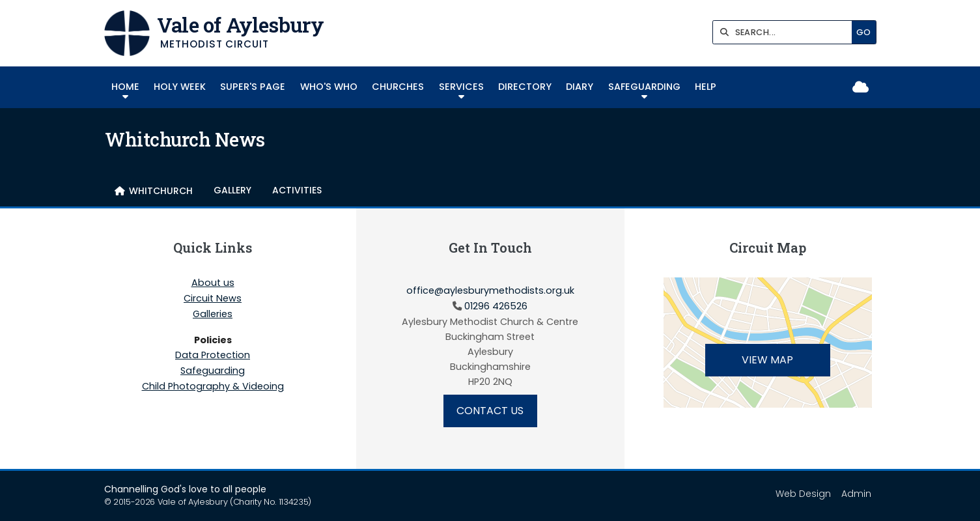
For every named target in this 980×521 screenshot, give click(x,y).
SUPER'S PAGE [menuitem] (253, 87)
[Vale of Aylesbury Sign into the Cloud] (861, 88)
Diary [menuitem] (580, 87)
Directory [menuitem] (525, 87)
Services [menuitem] (461, 87)
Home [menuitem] (125, 87)
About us (213, 283)
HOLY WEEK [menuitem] (180, 87)
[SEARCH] (786, 32)
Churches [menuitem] (398, 87)
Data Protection (213, 356)
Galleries (213, 315)
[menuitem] (154, 191)
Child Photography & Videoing (213, 386)
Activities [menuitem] (297, 190)
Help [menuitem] (706, 87)
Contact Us (490, 411)
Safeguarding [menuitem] (644, 87)
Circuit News (213, 299)
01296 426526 (496, 306)
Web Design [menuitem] (803, 494)
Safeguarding (213, 371)
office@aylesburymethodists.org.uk (490, 290)
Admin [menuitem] (856, 494)
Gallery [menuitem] (232, 190)
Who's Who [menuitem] (329, 87)
